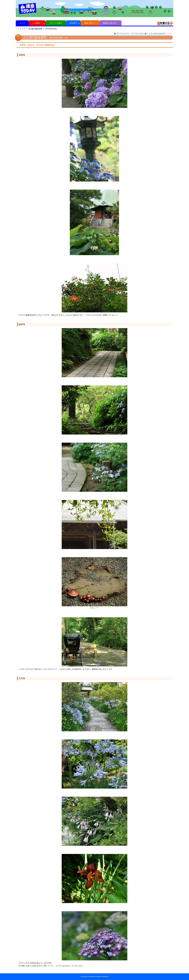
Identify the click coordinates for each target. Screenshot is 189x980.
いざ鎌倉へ (37, 23)
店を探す (73, 23)
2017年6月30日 (139, 34)
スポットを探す (56, 23)
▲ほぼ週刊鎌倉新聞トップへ (161, 34)
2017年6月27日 (122, 34)
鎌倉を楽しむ (90, 23)
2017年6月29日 (51, 29)
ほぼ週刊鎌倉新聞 (35, 29)
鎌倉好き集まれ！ (110, 23)
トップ (22, 23)
